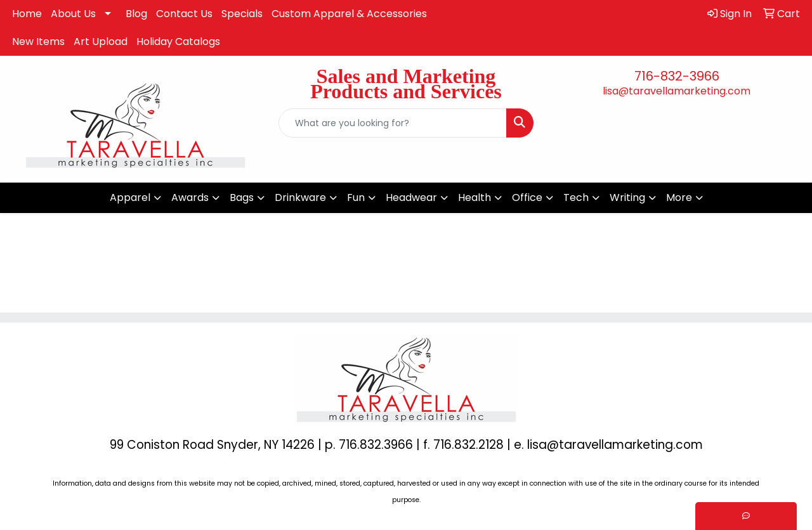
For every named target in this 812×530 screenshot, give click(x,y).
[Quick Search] (393, 123)
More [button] (679, 197)
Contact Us (184, 14)
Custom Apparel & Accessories (349, 14)
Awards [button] (190, 197)
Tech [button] (576, 197)
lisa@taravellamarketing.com (677, 91)
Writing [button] (627, 197)
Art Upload (101, 42)
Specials (242, 14)
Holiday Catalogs (178, 42)
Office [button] (527, 197)
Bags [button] (242, 197)
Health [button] (475, 197)
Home (27, 14)
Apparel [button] (130, 197)
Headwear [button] (411, 197)
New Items (38, 42)
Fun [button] (356, 197)
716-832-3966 (677, 76)
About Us (73, 14)
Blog (136, 14)
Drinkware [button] (300, 197)
